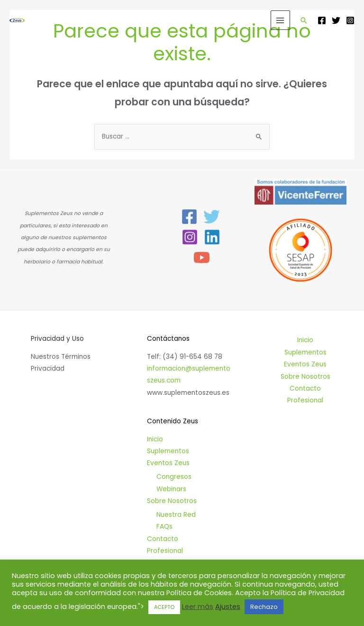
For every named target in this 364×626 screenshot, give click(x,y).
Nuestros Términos (61, 357)
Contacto (163, 539)
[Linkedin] (212, 237)
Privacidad (48, 369)
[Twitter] (336, 20)
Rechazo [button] (264, 607)
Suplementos (168, 451)
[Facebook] (322, 20)
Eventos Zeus (168, 463)
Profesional (165, 551)
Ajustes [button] (228, 607)
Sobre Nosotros (172, 501)
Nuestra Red (176, 515)
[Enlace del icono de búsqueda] (304, 20)
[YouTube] (202, 257)
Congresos (174, 477)
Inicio (155, 439)
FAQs (164, 527)
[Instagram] (350, 20)
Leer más (198, 607)
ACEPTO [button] (164, 607)
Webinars (171, 489)
